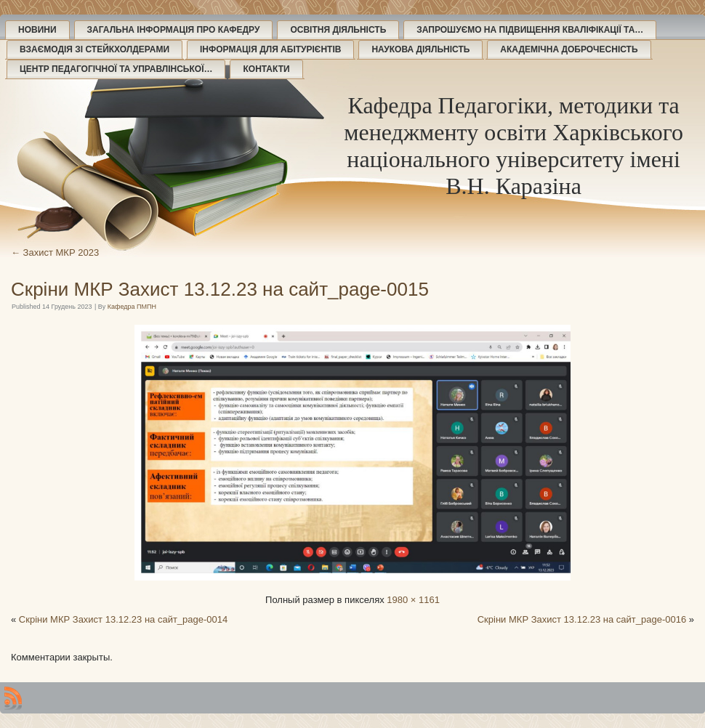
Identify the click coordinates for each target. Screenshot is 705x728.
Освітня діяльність (338, 30)
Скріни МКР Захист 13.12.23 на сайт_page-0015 (220, 289)
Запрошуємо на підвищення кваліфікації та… (530, 30)
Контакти (266, 69)
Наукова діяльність (420, 49)
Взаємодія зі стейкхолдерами (94, 49)
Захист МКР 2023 (55, 252)
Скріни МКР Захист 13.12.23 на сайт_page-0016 (582, 619)
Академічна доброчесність (569, 49)
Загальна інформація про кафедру (174, 30)
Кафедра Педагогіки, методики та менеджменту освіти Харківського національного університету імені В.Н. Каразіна (513, 146)
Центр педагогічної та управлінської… (116, 69)
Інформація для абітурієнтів (270, 49)
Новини (37, 30)
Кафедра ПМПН (132, 307)
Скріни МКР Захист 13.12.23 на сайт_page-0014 (123, 619)
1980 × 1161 (413, 600)
